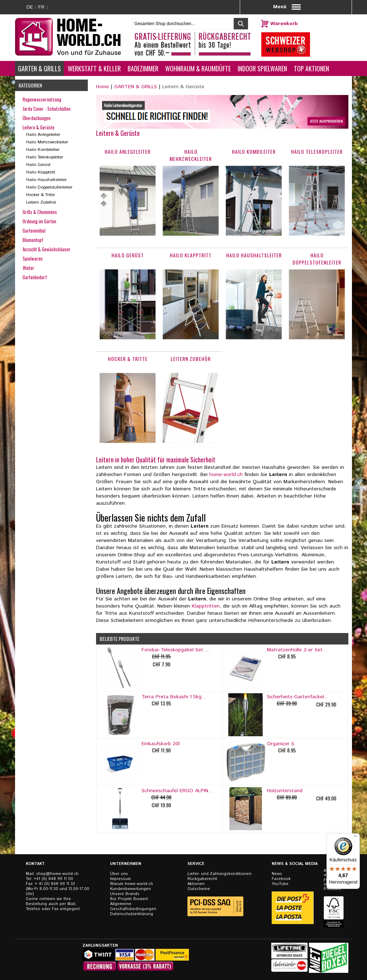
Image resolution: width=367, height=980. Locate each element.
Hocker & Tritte (40, 195)
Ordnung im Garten (39, 221)
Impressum (120, 879)
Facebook (281, 879)
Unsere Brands (125, 894)
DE (30, 7)
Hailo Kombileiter (43, 150)
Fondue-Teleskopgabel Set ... (175, 650)
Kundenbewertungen (130, 889)
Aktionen (196, 884)
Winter (28, 268)
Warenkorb (284, 24)
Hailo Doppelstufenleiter (49, 187)
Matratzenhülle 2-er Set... (297, 650)
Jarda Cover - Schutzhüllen (47, 109)
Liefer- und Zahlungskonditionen (220, 874)
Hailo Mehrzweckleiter (47, 142)
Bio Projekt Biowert (129, 899)
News (277, 874)
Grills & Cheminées (40, 212)
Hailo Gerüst (38, 165)
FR (41, 7)
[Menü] (356, 838)
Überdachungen (37, 118)
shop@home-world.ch (57, 874)
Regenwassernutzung (42, 99)
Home (103, 87)
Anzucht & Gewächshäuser (47, 249)
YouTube (280, 884)
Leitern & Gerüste (39, 127)
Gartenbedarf (35, 277)
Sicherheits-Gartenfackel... (298, 697)
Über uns (119, 874)
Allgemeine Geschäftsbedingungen (133, 907)
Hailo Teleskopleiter (45, 157)
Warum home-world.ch (132, 884)
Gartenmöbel (34, 230)
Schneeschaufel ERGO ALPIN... (177, 791)
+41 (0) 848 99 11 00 (53, 879)
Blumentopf (33, 240)
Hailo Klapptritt (41, 172)
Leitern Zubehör (41, 202)
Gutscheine (199, 889)
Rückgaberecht (202, 879)
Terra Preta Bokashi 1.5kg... (174, 697)
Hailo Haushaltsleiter (46, 180)
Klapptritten (206, 606)
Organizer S (281, 744)
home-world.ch (226, 475)
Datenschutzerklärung (132, 914)
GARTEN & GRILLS (136, 87)
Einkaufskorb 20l (161, 744)
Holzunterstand (285, 791)
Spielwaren (33, 258)
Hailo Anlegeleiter (43, 135)
